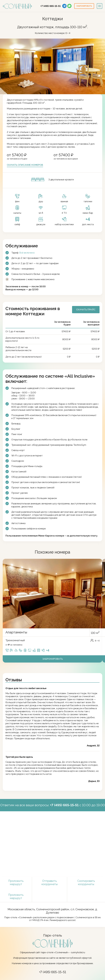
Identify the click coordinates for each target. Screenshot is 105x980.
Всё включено (27, 253)
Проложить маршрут (16, 883)
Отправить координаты (50, 883)
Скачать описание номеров (25, 165)
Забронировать (53, 659)
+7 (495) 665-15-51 (50, 6)
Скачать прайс (86, 310)
